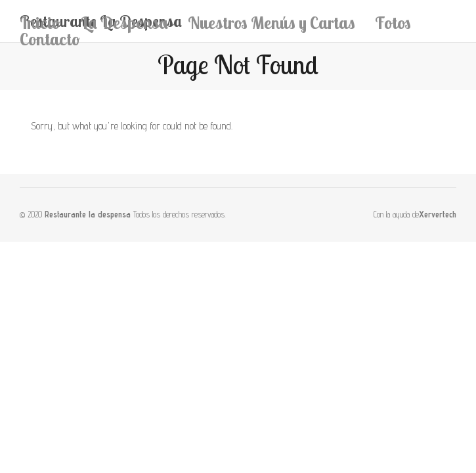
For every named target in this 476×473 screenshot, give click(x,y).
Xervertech (438, 214)
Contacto (50, 39)
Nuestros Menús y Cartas (271, 23)
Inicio (40, 23)
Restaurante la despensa (88, 214)
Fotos (393, 23)
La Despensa (124, 23)
